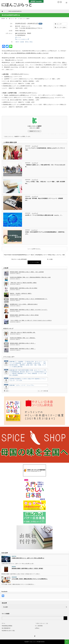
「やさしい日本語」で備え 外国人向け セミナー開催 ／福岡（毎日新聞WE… (45, 183)
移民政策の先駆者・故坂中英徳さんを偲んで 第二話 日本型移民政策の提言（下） (29, 299)
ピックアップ (35, 146)
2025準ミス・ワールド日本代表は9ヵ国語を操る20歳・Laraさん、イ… (44, 215)
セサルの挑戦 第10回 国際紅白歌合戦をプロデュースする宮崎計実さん (30, 579)
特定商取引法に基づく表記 (8, 631)
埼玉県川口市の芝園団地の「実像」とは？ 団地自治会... (23, 338)
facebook (61, 2)
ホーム (3, 623)
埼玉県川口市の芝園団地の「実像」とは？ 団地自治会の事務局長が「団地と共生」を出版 (30, 277)
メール (18, 37)
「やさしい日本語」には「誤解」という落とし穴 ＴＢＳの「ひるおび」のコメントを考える (31, 320)
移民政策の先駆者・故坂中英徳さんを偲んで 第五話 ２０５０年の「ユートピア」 (29, 310)
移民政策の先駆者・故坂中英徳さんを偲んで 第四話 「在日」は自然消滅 (27, 272)
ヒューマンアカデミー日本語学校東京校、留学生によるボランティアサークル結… (45, 149)
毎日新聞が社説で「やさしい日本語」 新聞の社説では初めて (24, 304)
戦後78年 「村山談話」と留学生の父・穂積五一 (21, 293)
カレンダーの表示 (43, 391)
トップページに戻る (34, 262)
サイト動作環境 (39, 626)
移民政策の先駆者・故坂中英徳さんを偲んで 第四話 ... (23, 349)
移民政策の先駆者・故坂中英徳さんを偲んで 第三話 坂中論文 (24, 315)
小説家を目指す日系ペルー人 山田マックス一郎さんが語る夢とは (28, 558)
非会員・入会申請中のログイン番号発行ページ (16, 95)
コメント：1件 (14, 19)
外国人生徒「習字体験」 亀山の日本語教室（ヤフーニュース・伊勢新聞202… (44, 199)
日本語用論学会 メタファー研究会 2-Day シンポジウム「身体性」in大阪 (50, 256)
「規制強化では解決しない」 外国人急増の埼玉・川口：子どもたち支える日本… (45, 166)
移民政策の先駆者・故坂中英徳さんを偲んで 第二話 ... (23, 343)
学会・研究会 (29, 42)
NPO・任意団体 (20, 42)
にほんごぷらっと (33, 642)
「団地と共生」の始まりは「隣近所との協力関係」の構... (23, 332)
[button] (60, 27)
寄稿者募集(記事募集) (7, 626)
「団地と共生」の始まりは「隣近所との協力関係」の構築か (23, 283)
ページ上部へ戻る (67, 642)
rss (58, 2)
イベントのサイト (22, 39)
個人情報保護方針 (6, 628)
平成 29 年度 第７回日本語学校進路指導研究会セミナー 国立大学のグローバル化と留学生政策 (19, 256)
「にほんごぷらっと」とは (41, 623)
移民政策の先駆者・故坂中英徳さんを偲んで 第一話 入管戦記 (24, 288)
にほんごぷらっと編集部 (24, 19)
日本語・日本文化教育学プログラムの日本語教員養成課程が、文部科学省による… (45, 233)
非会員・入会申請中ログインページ (45, 98)
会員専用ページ (8, 77)
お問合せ (37, 628)
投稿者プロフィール (34, 131)
